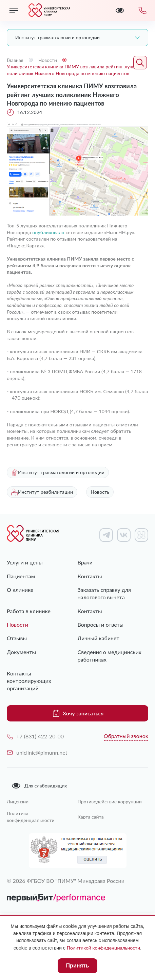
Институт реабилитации (42, 492)
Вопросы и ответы (101, 625)
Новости (17, 625)
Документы (21, 652)
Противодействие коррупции (110, 801)
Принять (78, 966)
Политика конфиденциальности (31, 817)
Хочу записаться (77, 713)
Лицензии (18, 801)
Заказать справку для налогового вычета (104, 593)
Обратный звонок (126, 736)
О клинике (20, 590)
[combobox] (77, 38)
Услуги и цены (25, 562)
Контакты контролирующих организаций (29, 681)
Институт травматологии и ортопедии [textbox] (57, 37)
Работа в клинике (29, 611)
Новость (100, 492)
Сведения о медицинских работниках (110, 656)
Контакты (90, 576)
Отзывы (17, 638)
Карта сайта (91, 817)
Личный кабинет (99, 638)
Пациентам (21, 576)
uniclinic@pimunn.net (37, 752)
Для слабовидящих (39, 786)
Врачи (85, 562)
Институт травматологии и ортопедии (58, 472)
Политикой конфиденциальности (103, 948)
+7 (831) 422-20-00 (35, 736)
